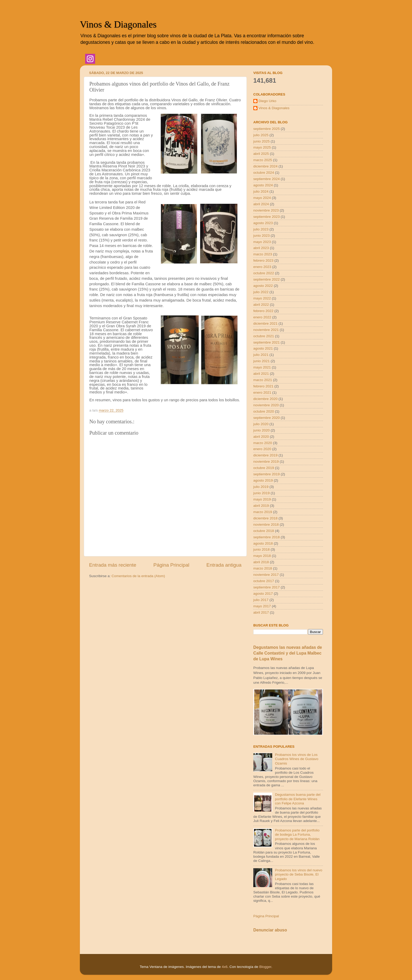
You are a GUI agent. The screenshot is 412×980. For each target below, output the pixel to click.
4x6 (225, 967)
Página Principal (171, 565)
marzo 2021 (263, 380)
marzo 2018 (263, 568)
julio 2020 (261, 424)
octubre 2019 (264, 468)
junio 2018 (261, 549)
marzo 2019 (263, 512)
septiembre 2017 (267, 587)
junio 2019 (261, 493)
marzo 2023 (263, 254)
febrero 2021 (263, 386)
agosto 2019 (263, 480)
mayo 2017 (262, 606)
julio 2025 (261, 135)
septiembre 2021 (267, 342)
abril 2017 (261, 612)
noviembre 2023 (266, 210)
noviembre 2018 (266, 525)
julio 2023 (261, 229)
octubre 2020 (264, 411)
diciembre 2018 (265, 518)
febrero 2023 (263, 260)
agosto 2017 (263, 594)
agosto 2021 (263, 348)
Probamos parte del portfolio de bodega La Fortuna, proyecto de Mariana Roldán (297, 834)
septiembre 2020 (267, 418)
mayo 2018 (262, 556)
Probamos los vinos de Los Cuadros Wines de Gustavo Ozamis (297, 759)
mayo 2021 (262, 367)
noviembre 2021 (266, 330)
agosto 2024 (263, 185)
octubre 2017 (264, 581)
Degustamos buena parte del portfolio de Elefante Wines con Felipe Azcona (298, 799)
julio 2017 (261, 600)
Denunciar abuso (270, 930)
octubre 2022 (264, 273)
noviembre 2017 (266, 575)
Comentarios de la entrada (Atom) (138, 576)
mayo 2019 (262, 499)
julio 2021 (261, 355)
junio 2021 (261, 361)
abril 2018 (261, 562)
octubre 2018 (264, 531)
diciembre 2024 (265, 166)
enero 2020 (262, 449)
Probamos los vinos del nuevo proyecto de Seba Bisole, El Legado (298, 874)
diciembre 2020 (265, 399)
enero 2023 (262, 267)
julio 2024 (261, 191)
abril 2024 (261, 204)
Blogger (265, 967)
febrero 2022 (263, 311)
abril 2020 (261, 437)
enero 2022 (262, 317)
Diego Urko (267, 101)
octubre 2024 (264, 173)
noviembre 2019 (266, 462)
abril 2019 (261, 506)
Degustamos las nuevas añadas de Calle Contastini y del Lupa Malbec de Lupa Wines (288, 653)
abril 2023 (261, 248)
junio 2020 (261, 430)
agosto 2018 (263, 543)
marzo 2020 (263, 443)
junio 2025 (261, 141)
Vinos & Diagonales (118, 24)
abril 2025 (261, 154)
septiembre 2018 (267, 537)
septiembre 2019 (267, 474)
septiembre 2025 (267, 129)
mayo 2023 (262, 242)
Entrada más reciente (113, 565)
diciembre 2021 (265, 323)
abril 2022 (261, 305)
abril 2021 (261, 374)
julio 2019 (261, 487)
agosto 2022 (263, 286)
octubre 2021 (264, 336)
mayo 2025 (262, 147)
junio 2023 (261, 236)
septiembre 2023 (267, 217)
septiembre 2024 (267, 179)
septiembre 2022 (267, 279)
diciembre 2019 (265, 455)
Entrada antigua (224, 565)
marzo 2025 (263, 160)
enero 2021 (262, 392)
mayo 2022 (262, 298)
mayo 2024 (262, 198)
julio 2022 (261, 292)
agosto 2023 (263, 223)
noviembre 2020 (266, 405)
